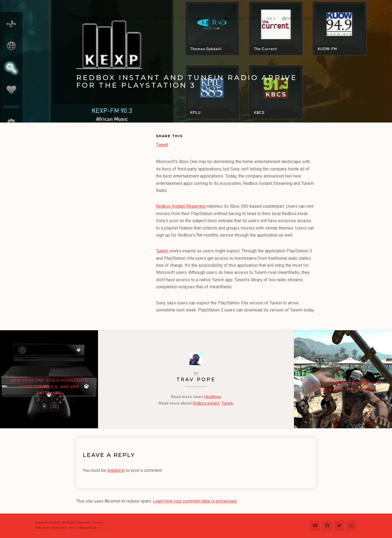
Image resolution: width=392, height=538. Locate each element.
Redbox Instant (206, 403)
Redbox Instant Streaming (181, 206)
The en (84, 19)
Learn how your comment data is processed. (195, 501)
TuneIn (162, 251)
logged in (116, 470)
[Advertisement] (116, 217)
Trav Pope (196, 379)
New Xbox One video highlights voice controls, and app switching (49, 387)
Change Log (108, 528)
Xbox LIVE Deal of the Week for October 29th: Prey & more (343, 387)
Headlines (212, 397)
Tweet (162, 144)
